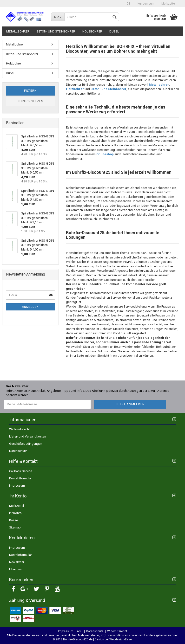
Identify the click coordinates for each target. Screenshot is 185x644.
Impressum (17, 486)
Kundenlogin (146, 4)
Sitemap (15, 527)
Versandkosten (118, 635)
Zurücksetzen (30, 101)
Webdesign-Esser (121, 639)
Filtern (30, 91)
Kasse (13, 520)
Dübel (114, 31)
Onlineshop (105, 154)
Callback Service (21, 471)
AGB (80, 631)
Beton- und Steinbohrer (56, 31)
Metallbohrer (18, 31)
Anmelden (30, 307)
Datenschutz (18, 451)
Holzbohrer (92, 31)
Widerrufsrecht (20, 429)
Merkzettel (168, 4)
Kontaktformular (20, 478)
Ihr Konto (15, 513)
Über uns (15, 569)
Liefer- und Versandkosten (28, 436)
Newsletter (17, 562)
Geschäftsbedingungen (26, 444)
